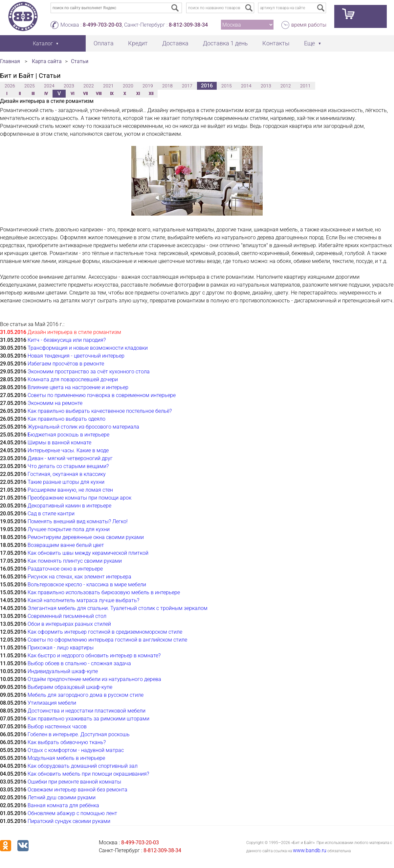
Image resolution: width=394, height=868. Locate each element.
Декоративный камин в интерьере (69, 506)
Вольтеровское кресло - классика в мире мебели (87, 585)
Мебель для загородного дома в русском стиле (86, 695)
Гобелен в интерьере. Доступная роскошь (79, 734)
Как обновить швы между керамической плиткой (88, 553)
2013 (266, 86)
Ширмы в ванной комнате (59, 443)
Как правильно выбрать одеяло (66, 419)
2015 (227, 86)
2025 (30, 86)
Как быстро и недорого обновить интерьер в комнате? (94, 656)
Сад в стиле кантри (51, 514)
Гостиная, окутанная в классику (67, 474)
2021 (108, 86)
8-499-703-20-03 (102, 25)
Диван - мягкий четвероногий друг (70, 458)
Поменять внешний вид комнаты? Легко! (78, 521)
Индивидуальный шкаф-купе (63, 671)
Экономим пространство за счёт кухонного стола (89, 372)
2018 (167, 86)
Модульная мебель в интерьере (66, 758)
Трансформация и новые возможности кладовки (88, 348)
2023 (69, 86)
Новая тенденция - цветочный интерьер (76, 356)
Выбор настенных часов (57, 727)
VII (85, 94)
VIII (99, 94)
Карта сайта (47, 61)
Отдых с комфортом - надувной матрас (76, 750)
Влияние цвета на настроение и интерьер (78, 387)
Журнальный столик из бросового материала (83, 427)
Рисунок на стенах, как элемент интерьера (79, 577)
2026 (10, 86)
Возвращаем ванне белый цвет (66, 545)
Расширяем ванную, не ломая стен (70, 490)
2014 (246, 86)
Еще (309, 43)
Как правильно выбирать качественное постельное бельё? (100, 411)
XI (138, 94)
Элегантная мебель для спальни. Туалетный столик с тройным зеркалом (118, 608)
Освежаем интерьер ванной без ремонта (77, 790)
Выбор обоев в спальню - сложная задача (79, 663)
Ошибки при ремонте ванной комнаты (74, 782)
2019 (148, 86)
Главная (10, 61)
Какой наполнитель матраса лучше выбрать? (83, 600)
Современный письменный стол (67, 616)
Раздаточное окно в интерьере (65, 569)
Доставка (175, 43)
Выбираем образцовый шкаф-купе (70, 687)
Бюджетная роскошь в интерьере (68, 435)
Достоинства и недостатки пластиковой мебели (87, 711)
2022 (89, 86)
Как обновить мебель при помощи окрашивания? (88, 774)
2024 (49, 86)
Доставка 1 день (225, 43)
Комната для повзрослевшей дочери (73, 379)
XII (151, 94)
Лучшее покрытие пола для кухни (69, 529)
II (20, 94)
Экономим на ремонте (55, 403)
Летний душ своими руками (62, 798)
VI (72, 94)
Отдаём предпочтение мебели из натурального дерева (94, 679)
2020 (128, 86)
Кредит (138, 43)
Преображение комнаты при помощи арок (79, 498)
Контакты (276, 43)
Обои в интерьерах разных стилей (69, 624)
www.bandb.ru (310, 850)
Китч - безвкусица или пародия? (67, 340)
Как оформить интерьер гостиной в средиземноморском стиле (105, 632)
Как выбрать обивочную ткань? (67, 742)
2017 (187, 86)
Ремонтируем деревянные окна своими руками (86, 537)
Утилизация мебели (52, 703)
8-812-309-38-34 (188, 25)
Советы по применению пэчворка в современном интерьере (102, 395)
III (33, 94)
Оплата (104, 43)
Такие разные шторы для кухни (66, 482)
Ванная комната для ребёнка (63, 805)
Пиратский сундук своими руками (69, 821)
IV (46, 94)
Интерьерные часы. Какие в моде (68, 450)
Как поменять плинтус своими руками (75, 561)
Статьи (80, 61)
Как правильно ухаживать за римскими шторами (88, 719)
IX (112, 94)
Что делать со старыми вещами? (68, 466)
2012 (286, 86)
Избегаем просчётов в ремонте (66, 364)
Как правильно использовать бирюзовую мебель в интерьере (104, 592)
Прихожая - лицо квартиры (61, 648)
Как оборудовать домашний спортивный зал (83, 766)
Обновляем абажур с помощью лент (72, 813)
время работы (309, 25)
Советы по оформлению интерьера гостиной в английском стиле (107, 640)
